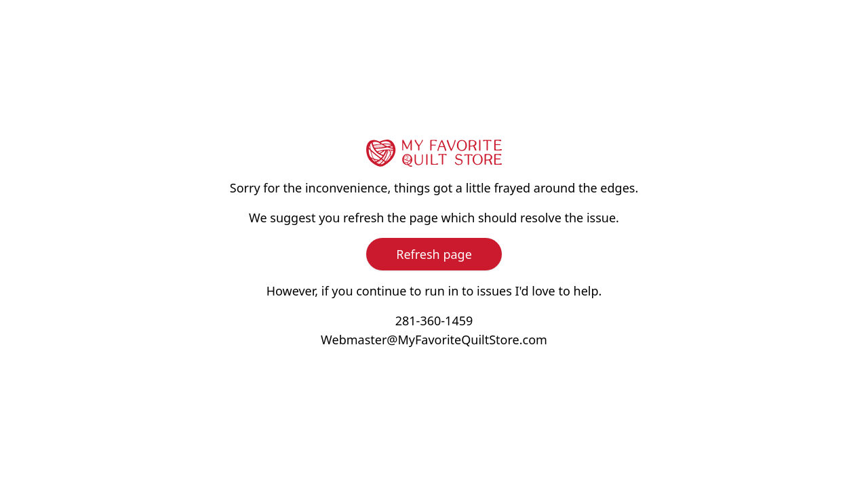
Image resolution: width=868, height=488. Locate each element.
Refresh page (434, 254)
